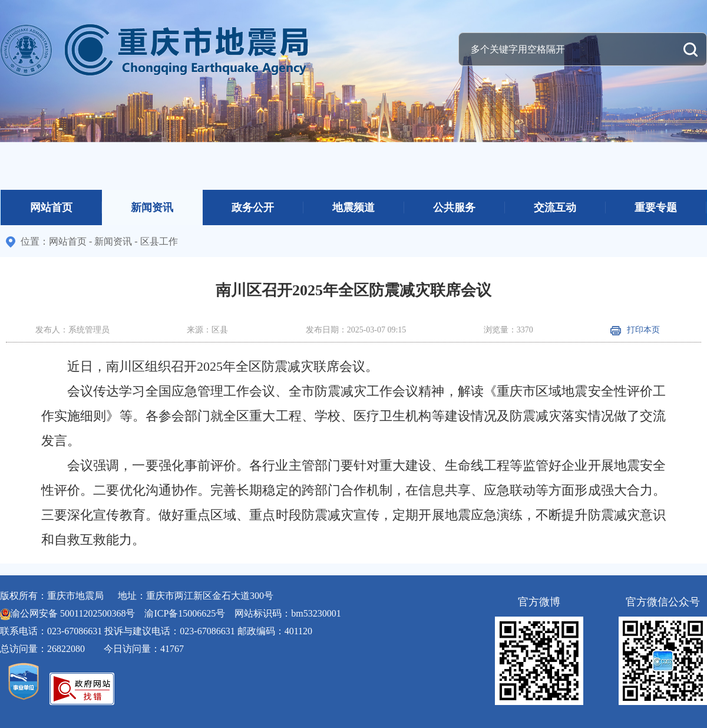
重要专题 (656, 207)
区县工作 (159, 241)
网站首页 (51, 207)
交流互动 (555, 207)
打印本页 (635, 330)
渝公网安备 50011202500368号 (73, 613)
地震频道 (353, 207)
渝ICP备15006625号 (185, 613)
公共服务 (454, 207)
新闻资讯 (152, 207)
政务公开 (253, 207)
